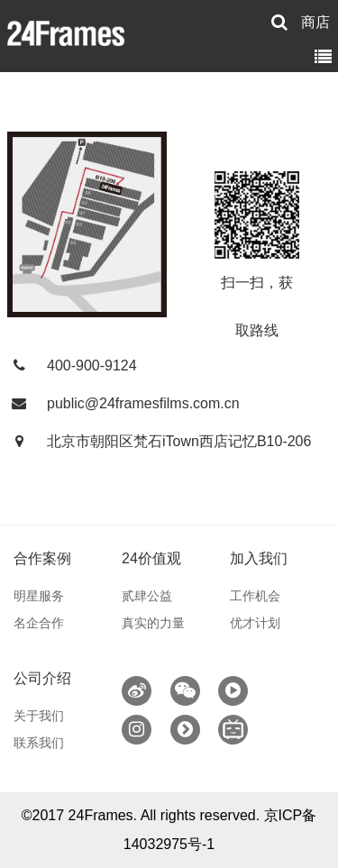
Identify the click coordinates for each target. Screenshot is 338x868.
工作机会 (255, 596)
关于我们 (39, 716)
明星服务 (39, 596)
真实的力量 (153, 623)
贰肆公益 (147, 596)
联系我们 (39, 743)
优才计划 (255, 623)
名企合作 (39, 623)
